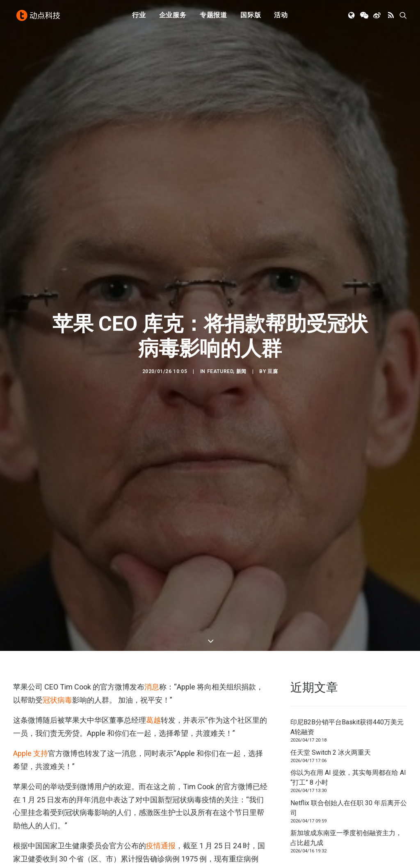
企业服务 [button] (173, 17)
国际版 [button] (251, 17)
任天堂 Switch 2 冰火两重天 (331, 728)
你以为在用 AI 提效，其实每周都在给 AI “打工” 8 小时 (348, 753)
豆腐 (273, 359)
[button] (352, 18)
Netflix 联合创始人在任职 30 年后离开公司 (349, 784)
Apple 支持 (31, 729)
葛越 (153, 696)
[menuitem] (139, 18)
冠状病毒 (57, 676)
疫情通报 (161, 821)
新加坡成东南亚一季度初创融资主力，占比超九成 (346, 814)
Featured (220, 359)
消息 (152, 663)
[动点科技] (39, 18)
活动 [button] (281, 17)
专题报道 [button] (213, 17)
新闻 (241, 359)
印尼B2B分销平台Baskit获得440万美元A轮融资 (347, 703)
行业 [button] (139, 17)
